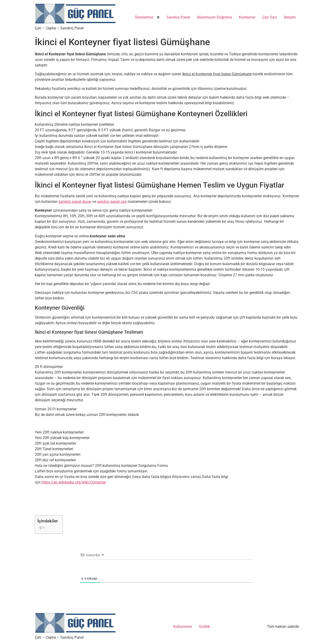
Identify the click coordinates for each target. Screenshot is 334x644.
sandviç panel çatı (112, 202)
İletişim (290, 17)
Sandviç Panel (178, 17)
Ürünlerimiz (144, 17)
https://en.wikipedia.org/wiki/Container (74, 482)
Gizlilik (204, 627)
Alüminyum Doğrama (214, 17)
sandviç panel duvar (75, 202)
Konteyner (247, 17)
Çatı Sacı (270, 17)
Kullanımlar (183, 627)
